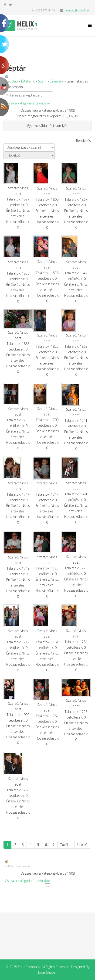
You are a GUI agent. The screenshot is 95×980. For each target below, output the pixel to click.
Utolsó (82, 845)
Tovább (66, 845)
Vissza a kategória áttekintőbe (27, 103)
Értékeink (28, 81)
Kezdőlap (11, 81)
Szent (42, 81)
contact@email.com (78, 10)
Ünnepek (57, 81)
